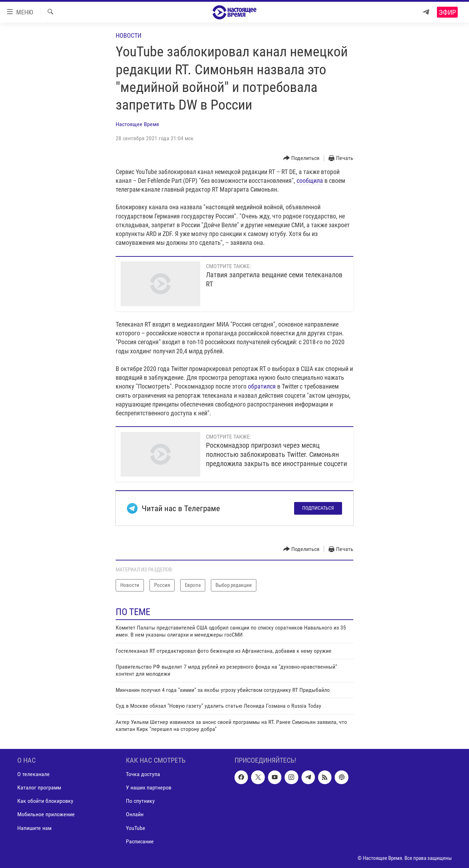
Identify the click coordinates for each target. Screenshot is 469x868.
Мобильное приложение (46, 815)
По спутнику (140, 801)
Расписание (140, 841)
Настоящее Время (137, 124)
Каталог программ (39, 788)
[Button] (301, 158)
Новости (129, 35)
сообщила (310, 181)
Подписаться (318, 508)
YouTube (136, 828)
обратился (262, 386)
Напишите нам (34, 828)
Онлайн (135, 815)
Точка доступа (143, 774)
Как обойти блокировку (45, 801)
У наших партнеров (149, 788)
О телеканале (33, 774)
